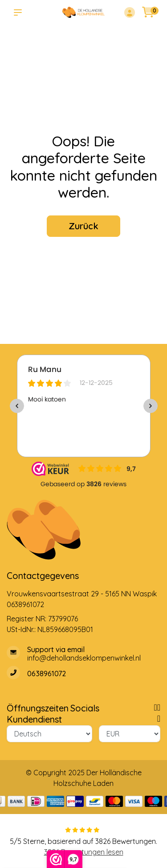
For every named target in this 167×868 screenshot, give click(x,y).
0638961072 (25, 604)
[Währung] (130, 734)
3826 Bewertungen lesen (84, 852)
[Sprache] (49, 734)
